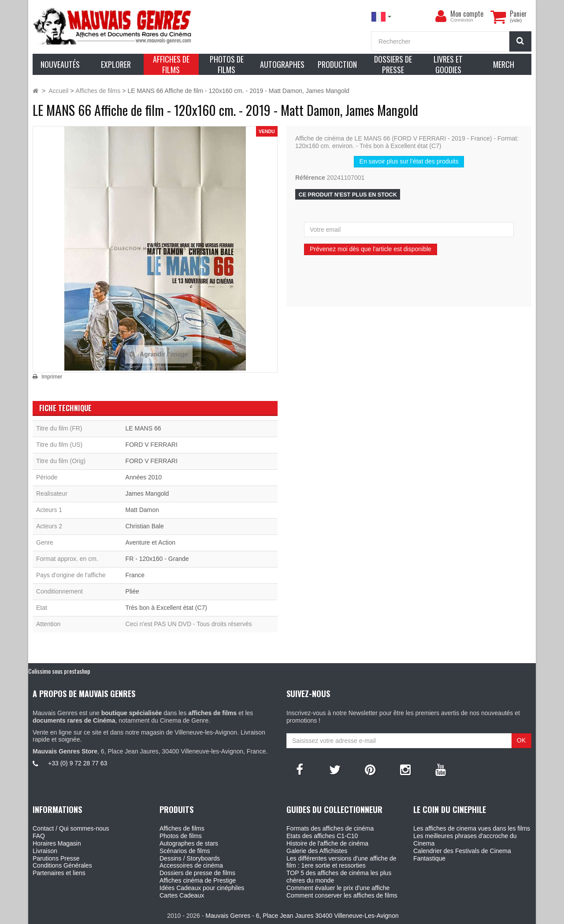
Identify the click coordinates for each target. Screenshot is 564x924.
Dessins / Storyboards (190, 858)
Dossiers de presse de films (197, 873)
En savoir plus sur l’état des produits (409, 161)
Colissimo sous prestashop (59, 671)
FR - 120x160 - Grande (157, 559)
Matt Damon (142, 510)
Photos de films (181, 836)
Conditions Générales (62, 865)
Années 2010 (144, 477)
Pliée (132, 591)
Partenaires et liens (59, 873)
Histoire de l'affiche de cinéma (327, 843)
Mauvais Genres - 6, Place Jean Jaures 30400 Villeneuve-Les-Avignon (302, 916)
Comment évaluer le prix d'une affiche (338, 888)
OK (521, 740)
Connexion (462, 20)
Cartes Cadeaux (182, 895)
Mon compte (467, 14)
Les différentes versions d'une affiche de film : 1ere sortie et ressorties (341, 862)
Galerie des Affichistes (317, 851)
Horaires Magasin (57, 843)
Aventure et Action (150, 542)
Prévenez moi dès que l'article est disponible (371, 249)
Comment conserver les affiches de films (342, 895)
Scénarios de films (185, 851)
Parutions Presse (56, 858)
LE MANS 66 (143, 428)
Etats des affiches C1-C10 (322, 836)
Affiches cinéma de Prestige (198, 880)
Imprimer (52, 377)
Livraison (45, 851)
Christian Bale (145, 526)
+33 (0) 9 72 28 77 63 (78, 763)
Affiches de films (182, 828)
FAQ (39, 836)
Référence (310, 178)
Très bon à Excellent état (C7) (166, 608)
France (135, 575)
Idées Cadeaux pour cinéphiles (202, 888)
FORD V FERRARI (152, 445)
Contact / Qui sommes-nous (71, 828)
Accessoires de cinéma (191, 865)
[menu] (441, 16)
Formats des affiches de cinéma (330, 828)
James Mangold (147, 494)
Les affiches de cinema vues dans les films (472, 828)
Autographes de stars (189, 843)
